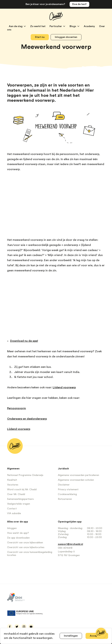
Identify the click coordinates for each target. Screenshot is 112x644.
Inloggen (12, 528)
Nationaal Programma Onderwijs (25, 475)
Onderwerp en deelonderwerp (27, 419)
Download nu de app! (24, 341)
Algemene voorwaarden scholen (76, 480)
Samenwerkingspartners (20, 499)
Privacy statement (68, 490)
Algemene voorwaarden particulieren (78, 475)
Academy (90, 26)
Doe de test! (79, 4)
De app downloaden (18, 538)
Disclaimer (64, 485)
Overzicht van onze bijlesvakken (25, 543)
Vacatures (13, 485)
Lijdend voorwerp (64, 387)
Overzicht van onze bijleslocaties (26, 547)
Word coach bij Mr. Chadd (22, 490)
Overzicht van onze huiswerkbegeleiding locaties (30, 554)
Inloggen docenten (66, 37)
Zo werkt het (38, 26)
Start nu (40, 37)
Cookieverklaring (67, 494)
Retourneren (65, 499)
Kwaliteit (12, 480)
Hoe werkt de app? (18, 533)
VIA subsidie (14, 513)
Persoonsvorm (17, 408)
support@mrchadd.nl (70, 544)
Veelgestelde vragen (19, 504)
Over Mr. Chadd (16, 494)
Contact (12, 509)
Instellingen (71, 636)
